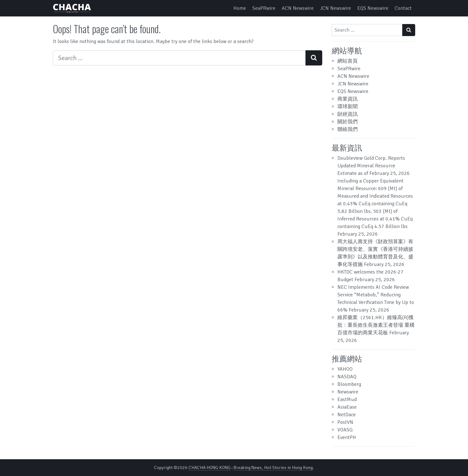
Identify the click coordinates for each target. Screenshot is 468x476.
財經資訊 (348, 114)
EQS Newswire (373, 8)
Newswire (348, 392)
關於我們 (348, 122)
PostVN (345, 422)
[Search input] (179, 58)
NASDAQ (347, 377)
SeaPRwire (264, 8)
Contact (403, 8)
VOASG (345, 430)
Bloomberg (349, 384)
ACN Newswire (298, 8)
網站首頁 (348, 61)
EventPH (347, 437)
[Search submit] (314, 58)
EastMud (347, 399)
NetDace (347, 415)
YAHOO (345, 369)
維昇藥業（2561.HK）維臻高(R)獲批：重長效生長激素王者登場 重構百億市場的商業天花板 (376, 325)
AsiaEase (347, 407)
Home (240, 8)
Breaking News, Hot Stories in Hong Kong (273, 468)
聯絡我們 (348, 129)
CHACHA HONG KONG (209, 468)
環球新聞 (348, 107)
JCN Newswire (336, 8)
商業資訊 (348, 99)
